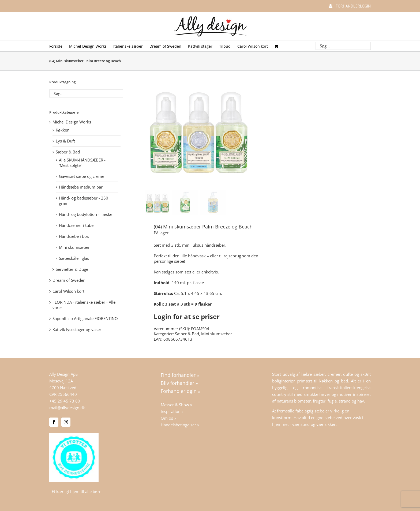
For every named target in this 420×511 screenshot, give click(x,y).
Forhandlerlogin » (181, 391)
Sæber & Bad (187, 334)
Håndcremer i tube (76, 225)
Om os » (168, 418)
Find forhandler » (180, 375)
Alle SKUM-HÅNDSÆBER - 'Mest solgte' (82, 163)
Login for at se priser (187, 316)
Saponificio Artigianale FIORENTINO (85, 318)
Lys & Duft (65, 141)
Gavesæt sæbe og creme (82, 176)
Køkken (63, 130)
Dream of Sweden (69, 280)
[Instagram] (66, 422)
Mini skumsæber (217, 334)
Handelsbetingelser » (180, 425)
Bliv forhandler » (179, 383)
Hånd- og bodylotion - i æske (86, 214)
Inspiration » (172, 411)
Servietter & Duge (72, 269)
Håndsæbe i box (74, 236)
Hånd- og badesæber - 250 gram (84, 201)
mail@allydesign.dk (67, 408)
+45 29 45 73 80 (65, 401)
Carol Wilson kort (68, 291)
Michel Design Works (72, 122)
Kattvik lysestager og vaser (77, 329)
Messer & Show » (176, 405)
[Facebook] (54, 422)
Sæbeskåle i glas (74, 258)
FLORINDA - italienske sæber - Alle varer (84, 305)
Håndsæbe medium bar (81, 187)
